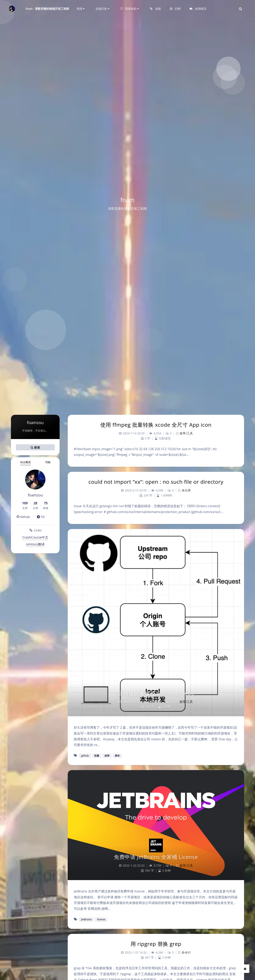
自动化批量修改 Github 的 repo (156, 693)
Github (23, 517)
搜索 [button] (35, 447)
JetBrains (86, 919)
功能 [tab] (48, 462)
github (85, 756)
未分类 (186, 490)
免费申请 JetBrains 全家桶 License (156, 857)
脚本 (117, 756)
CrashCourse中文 (35, 537)
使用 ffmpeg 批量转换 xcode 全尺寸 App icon (156, 425)
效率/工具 (186, 433)
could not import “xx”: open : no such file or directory (156, 482)
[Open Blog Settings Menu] (245, 969)
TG (41, 517)
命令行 (186, 952)
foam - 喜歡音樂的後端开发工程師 (47, 9)
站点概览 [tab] (26, 462)
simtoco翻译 (35, 544)
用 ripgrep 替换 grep (156, 944)
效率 (107, 756)
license (101, 919)
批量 (97, 756)
